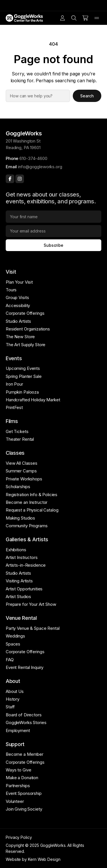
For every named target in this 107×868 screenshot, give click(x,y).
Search (87, 96)
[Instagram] (20, 179)
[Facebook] (10, 179)
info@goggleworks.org (40, 167)
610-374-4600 (33, 158)
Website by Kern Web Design (33, 859)
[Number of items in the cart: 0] (85, 18)
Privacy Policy (19, 837)
